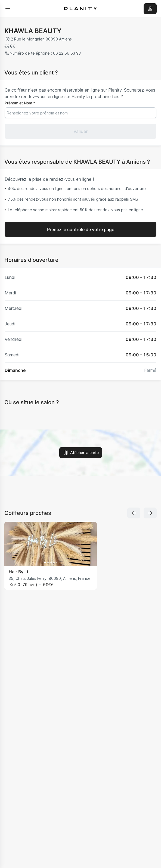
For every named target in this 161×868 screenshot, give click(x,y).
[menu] (8, 9)
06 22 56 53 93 (66, 53)
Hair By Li (18, 572)
